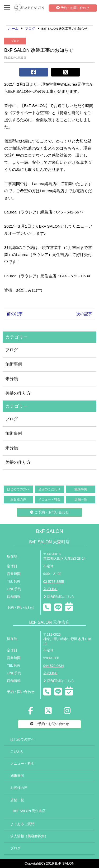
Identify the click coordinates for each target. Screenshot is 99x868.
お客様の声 (18, 499)
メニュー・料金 (49, 499)
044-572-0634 (54, 666)
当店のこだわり (49, 489)
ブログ (15, 41)
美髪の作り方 (18, 393)
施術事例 (14, 364)
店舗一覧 (81, 499)
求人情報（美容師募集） (29, 836)
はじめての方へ (18, 489)
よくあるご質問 (22, 824)
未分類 (12, 379)
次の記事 (84, 314)
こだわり (17, 752)
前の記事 (15, 314)
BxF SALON (49, 531)
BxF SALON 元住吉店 (29, 811)
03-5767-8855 (54, 582)
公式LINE (50, 589)
